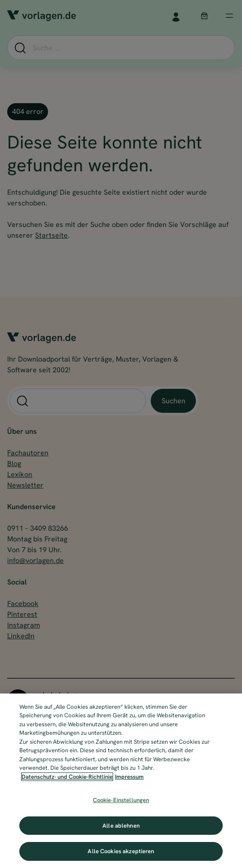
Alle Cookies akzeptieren (121, 851)
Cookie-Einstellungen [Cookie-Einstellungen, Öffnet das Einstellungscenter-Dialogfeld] (121, 800)
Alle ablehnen (121, 826)
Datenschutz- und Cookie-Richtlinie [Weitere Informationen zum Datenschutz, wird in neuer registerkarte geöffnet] (67, 777)
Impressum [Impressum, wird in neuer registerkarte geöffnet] (129, 777)
